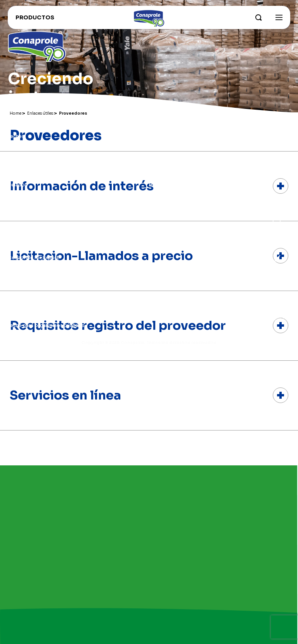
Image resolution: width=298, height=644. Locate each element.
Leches (16, 136)
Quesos (17, 156)
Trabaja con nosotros (33, 277)
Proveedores (24, 306)
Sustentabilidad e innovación (183, 165)
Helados (18, 185)
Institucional (168, 122)
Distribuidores (25, 296)
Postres (17, 204)
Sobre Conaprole (170, 136)
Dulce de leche (25, 165)
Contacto (161, 194)
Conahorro (21, 267)
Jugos (15, 194)
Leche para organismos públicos (46, 325)
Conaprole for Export (33, 257)
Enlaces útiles (29, 243)
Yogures (18, 146)
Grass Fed (161, 175)
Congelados (23, 175)
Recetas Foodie (27, 287)
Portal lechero (25, 316)
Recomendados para (32, 223)
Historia (159, 185)
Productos (24, 122)
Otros (15, 214)
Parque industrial (169, 146)
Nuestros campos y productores (188, 156)
